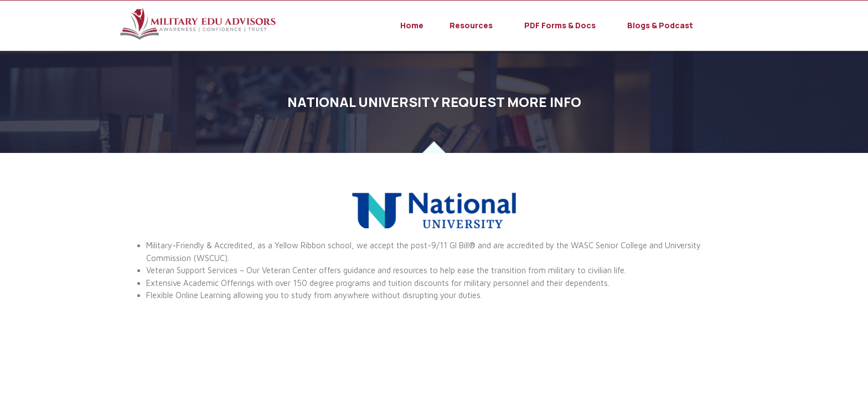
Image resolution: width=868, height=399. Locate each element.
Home (412, 25)
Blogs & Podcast (660, 25)
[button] (474, 25)
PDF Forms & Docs (560, 25)
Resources (471, 25)
